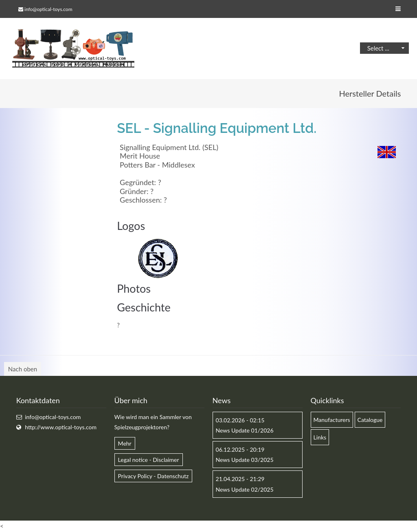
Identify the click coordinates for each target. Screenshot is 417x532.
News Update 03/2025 (245, 460)
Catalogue (370, 420)
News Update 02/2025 (245, 489)
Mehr (125, 443)
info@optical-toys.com (48, 9)
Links (320, 437)
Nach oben (23, 369)
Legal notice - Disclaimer (149, 460)
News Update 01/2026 (245, 430)
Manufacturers (332, 420)
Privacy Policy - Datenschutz (154, 476)
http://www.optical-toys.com (61, 427)
